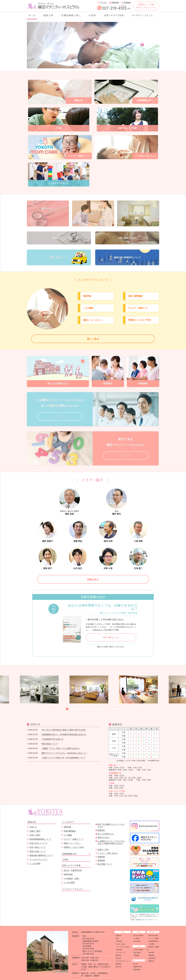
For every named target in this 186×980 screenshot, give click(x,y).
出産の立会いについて (93, 200)
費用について (59, 224)
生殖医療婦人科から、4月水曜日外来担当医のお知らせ (64, 726)
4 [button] (83, 701)
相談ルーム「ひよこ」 (73, 835)
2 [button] (72, 701)
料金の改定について (50, 736)
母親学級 (67, 819)
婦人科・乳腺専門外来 (73, 862)
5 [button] (88, 701)
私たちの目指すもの (106, 826)
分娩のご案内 (35, 823)
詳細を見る (93, 571)
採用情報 (127, 3)
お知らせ (33, 819)
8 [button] (103, 701)
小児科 (65, 852)
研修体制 (115, 3)
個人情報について (105, 856)
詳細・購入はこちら (111, 629)
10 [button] (114, 701)
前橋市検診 (68, 866)
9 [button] (109, 701)
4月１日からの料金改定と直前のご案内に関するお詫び (64, 722)
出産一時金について (127, 224)
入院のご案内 (35, 827)
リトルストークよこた (72, 881)
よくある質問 (35, 856)
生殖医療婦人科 (69, 846)
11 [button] (119, 701)
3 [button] (78, 701)
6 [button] (93, 701)
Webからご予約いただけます (146, 6)
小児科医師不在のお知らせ (52, 731)
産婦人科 (32, 814)
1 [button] (67, 701)
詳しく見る (93, 328)
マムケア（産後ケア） (73, 831)
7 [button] (98, 701)
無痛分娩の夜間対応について (127, 245)
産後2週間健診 (70, 823)
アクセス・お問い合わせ (108, 845)
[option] (93, 45)
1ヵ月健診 (68, 827)
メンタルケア (68, 814)
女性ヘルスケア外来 (71, 857)
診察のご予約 (103, 842)
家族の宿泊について (138, 200)
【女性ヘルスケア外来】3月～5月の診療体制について (63, 750)
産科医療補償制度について (40, 831)
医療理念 (101, 822)
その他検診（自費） (72, 871)
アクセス (103, 3)
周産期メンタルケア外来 (74, 839)
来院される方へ (48, 200)
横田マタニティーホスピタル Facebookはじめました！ (65, 745)
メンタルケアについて (38, 852)
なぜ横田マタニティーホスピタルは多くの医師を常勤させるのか (111, 834)
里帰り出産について (59, 245)
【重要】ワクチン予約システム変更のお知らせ (61, 740)
